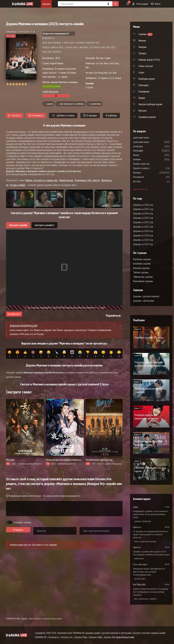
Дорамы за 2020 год (143, 231)
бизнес (145, 155)
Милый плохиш (66, 180)
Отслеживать (36, 115)
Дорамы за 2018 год (143, 240)
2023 (58, 58)
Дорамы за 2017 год (143, 244)
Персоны (142, 111)
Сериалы (24, 619)
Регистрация (140, 4)
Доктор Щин (140, 579)
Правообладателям (125, 637)
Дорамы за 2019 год (143, 235)
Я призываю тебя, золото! (87, 180)
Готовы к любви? (18, 185)
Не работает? (14, 314)
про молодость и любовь (72, 104)
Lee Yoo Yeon (102, 63)
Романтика (139, 559)
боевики (146, 159)
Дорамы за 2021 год (143, 227)
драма (50, 104)
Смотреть (15, 115)
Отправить (18, 530)
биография (147, 151)
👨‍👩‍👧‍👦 (72, 354)
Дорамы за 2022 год (143, 222)
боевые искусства (150, 164)
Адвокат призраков (143, 521)
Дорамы (46, 4)
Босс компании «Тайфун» (145, 599)
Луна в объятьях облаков (145, 542)
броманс (146, 173)
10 (35, 84)
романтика (96, 104)
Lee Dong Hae (101, 73)
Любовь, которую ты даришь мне (41, 180)
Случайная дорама (147, 117)
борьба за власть (150, 168)
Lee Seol (113, 73)
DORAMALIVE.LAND (13, 619)
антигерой (147, 146)
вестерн (146, 181)
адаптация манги (150, 142)
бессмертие (148, 177)
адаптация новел (150, 138)
